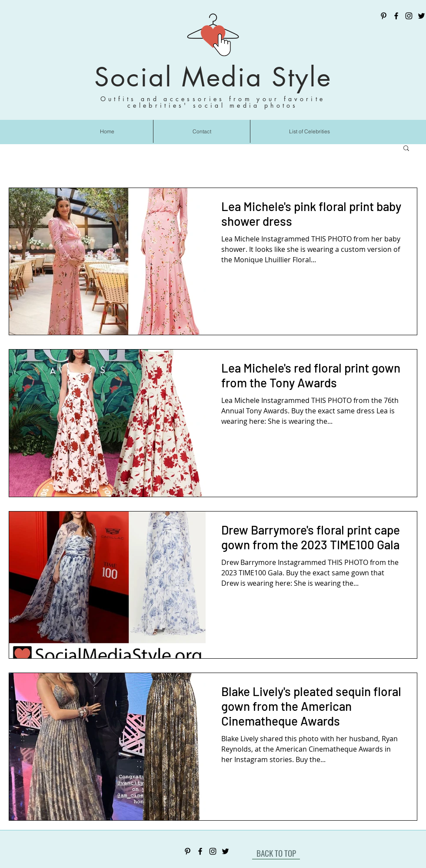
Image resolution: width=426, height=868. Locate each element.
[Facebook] (396, 16)
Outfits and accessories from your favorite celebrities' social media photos (213, 102)
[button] (406, 149)
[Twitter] (421, 16)
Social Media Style (213, 77)
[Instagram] (409, 16)
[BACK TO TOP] (276, 853)
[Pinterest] (384, 16)
